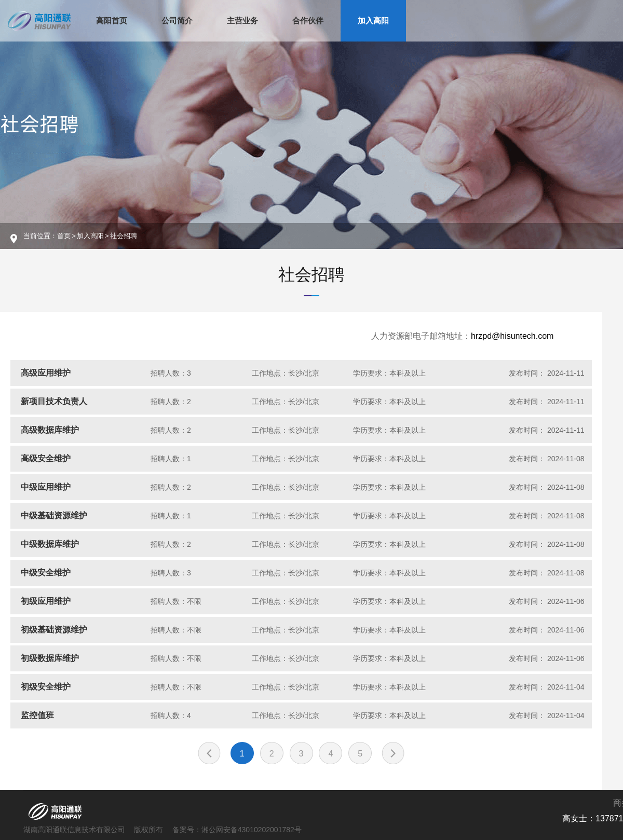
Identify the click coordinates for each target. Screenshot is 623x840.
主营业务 (242, 20)
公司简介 (177, 20)
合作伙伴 (308, 20)
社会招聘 (311, 274)
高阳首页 (112, 20)
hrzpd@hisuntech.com (512, 336)
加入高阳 (373, 20)
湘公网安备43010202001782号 (252, 830)
